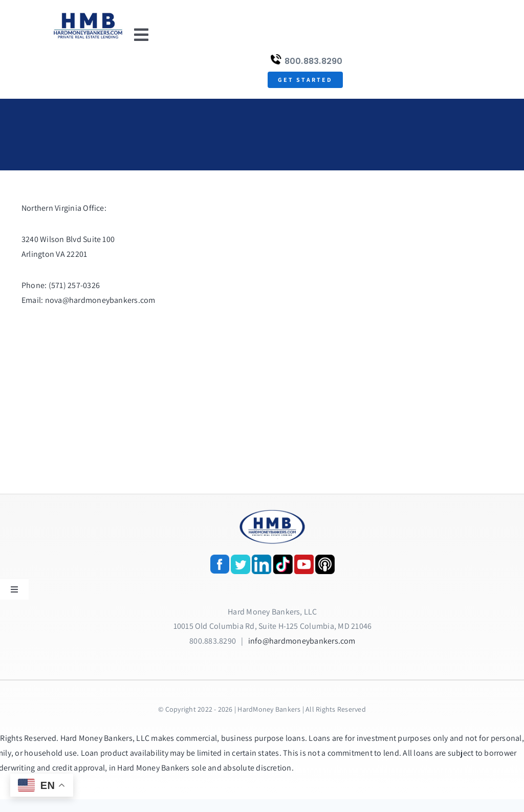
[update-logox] (88, 14)
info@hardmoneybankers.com (302, 641)
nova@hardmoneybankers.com (100, 300)
